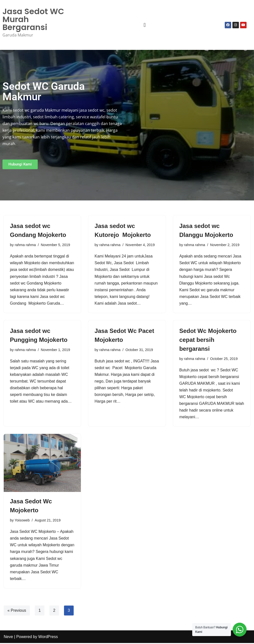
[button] (144, 25)
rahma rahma (25, 245)
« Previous (17, 611)
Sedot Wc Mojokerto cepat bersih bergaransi (208, 340)
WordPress (48, 638)
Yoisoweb (22, 521)
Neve (8, 638)
